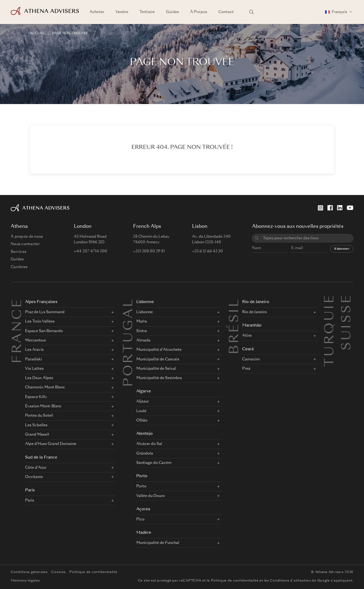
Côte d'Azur (36, 468)
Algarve (144, 391)
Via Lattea (34, 369)
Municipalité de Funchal (158, 543)
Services (19, 252)
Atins (247, 336)
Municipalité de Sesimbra (159, 378)
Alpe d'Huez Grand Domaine (51, 444)
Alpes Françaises (41, 302)
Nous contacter (25, 244)
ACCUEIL (38, 33)
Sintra (142, 331)
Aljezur (143, 401)
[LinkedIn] (340, 208)
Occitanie (34, 477)
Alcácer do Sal (149, 444)
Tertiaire (147, 12)
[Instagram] (321, 208)
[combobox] (306, 238)
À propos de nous (27, 237)
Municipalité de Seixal (156, 369)
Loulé (141, 411)
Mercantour (36, 340)
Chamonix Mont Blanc (45, 387)
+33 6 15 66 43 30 (207, 251)
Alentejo (145, 434)
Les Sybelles (36, 425)
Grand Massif (37, 435)
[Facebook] (330, 208)
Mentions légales (25, 581)
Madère (144, 533)
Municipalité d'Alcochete (159, 350)
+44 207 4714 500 (91, 251)
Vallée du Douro (151, 496)
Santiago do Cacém (154, 463)
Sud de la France (41, 458)
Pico (140, 519)
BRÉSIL (235, 326)
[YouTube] (350, 208)
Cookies (58, 572)
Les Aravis (34, 350)
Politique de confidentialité (93, 572)
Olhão (142, 420)
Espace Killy (36, 397)
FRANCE (18, 331)
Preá (246, 369)
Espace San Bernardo (44, 331)
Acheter (97, 12)
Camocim (251, 359)
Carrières (19, 267)
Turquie (330, 300)
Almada (143, 340)
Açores (143, 509)
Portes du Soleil (39, 416)
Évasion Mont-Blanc (43, 406)
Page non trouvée (70, 33)
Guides (172, 12)
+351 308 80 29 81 (149, 251)
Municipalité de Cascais (158, 359)
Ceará (248, 349)
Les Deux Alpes (39, 378)
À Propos (199, 12)
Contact (226, 12)
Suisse (347, 300)
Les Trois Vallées (40, 321)
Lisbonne (145, 302)
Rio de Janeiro (256, 302)
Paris (30, 490)
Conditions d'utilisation (290, 581)
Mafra (142, 321)
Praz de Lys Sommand (45, 312)
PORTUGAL (129, 342)
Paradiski (33, 359)
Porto (142, 476)
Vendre (122, 12)
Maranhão (252, 326)
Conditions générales (29, 572)
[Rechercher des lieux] (251, 12)
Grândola (145, 453)
